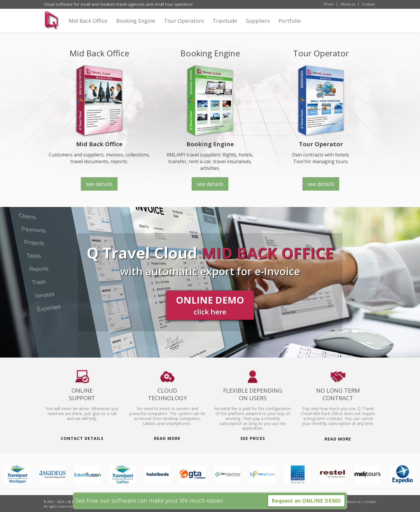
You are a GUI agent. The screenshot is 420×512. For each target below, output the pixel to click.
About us (348, 4)
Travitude (225, 21)
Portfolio (290, 22)
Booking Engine (136, 22)
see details (210, 184)
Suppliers (258, 22)
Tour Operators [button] (184, 22)
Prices (329, 4)
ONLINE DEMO (210, 305)
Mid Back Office (88, 22)
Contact (368, 4)
